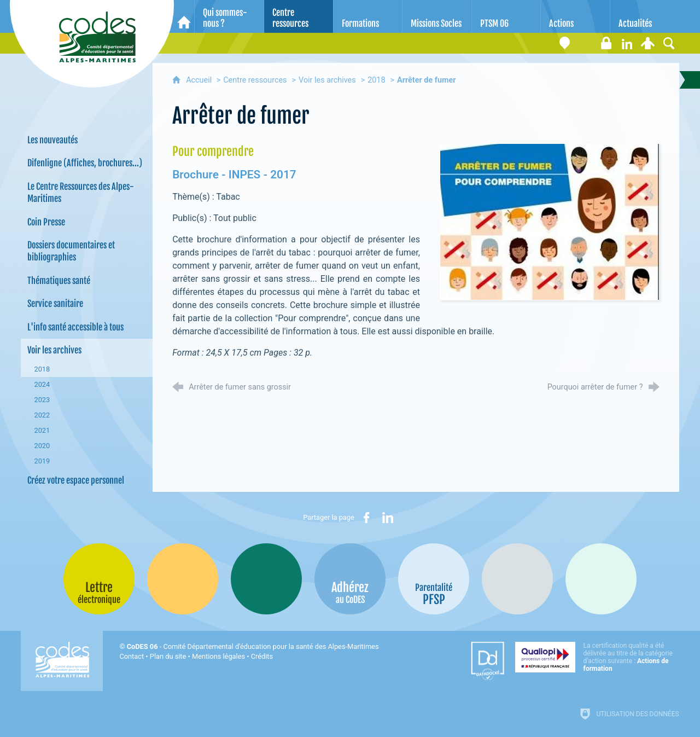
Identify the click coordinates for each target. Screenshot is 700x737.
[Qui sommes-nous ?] (229, 16)
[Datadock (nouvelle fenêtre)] (488, 661)
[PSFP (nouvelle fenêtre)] (434, 579)
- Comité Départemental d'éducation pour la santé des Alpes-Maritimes (253, 646)
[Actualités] (645, 16)
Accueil (200, 80)
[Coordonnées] (565, 43)
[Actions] (575, 16)
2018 (376, 80)
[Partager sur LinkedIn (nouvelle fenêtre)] (388, 518)
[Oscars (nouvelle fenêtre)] (601, 579)
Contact (132, 656)
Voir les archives (327, 80)
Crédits (262, 656)
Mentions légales (218, 656)
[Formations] (368, 16)
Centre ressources (255, 80)
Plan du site (168, 656)
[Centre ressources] (299, 16)
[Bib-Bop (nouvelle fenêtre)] (266, 579)
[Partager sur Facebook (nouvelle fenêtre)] (366, 518)
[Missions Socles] (437, 16)
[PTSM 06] (506, 16)
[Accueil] (184, 16)
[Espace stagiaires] (606, 43)
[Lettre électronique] (586, 43)
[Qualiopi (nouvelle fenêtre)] (597, 657)
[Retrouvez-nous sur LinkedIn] (627, 43)
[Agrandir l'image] (550, 221)
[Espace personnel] (648, 43)
